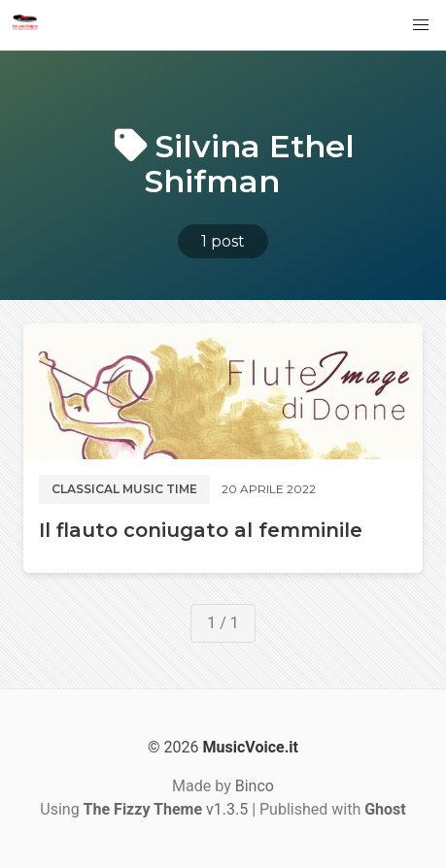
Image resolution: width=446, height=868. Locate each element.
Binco (255, 786)
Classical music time (124, 489)
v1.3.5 (166, 809)
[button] (421, 25)
